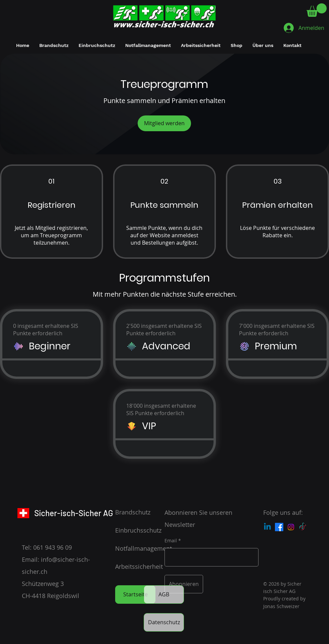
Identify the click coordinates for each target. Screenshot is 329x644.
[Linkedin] (267, 527)
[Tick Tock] (303, 527)
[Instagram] (291, 527)
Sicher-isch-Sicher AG (74, 513)
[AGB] (164, 595)
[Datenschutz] (164, 622)
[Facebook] (279, 527)
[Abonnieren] (184, 584)
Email (171, 541)
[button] (317, 10)
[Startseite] (135, 595)
